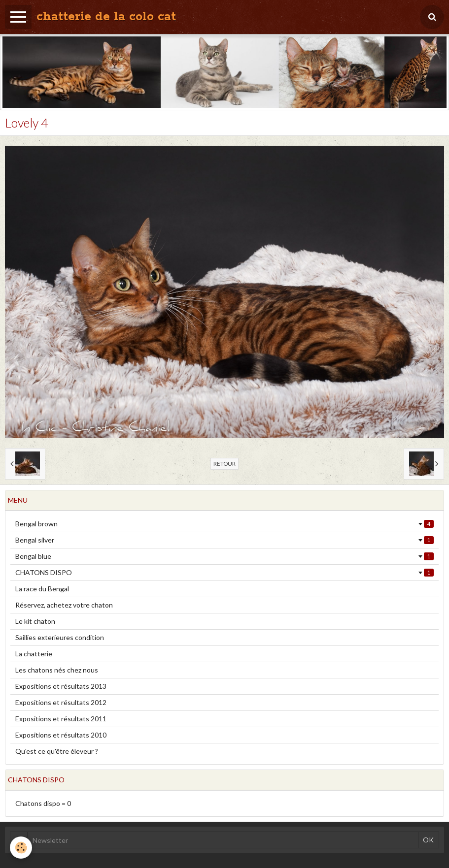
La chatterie (34, 654)
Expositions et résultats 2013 (61, 686)
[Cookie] (21, 848)
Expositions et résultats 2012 (61, 702)
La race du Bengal (42, 589)
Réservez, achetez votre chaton (64, 605)
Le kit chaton (35, 621)
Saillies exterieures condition (60, 637)
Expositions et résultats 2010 (61, 735)
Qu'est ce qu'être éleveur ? (57, 751)
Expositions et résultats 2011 (61, 719)
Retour (224, 464)
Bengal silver (224, 540)
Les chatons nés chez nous (57, 670)
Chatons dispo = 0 (43, 803)
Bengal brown (224, 524)
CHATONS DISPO (224, 572)
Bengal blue (224, 556)
